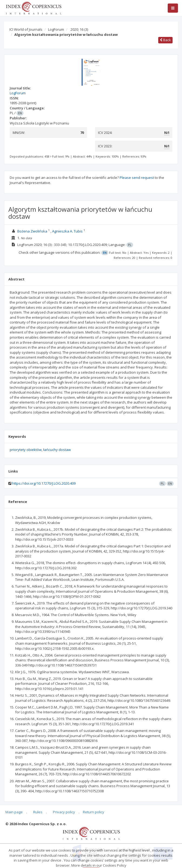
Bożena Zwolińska (32, 231)
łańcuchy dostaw (57, 450)
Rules (38, 812)
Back (165, 40)
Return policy (94, 812)
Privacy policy (64, 812)
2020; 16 (79, 29)
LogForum (56, 29)
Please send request (137, 178)
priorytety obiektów (26, 450)
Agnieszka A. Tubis (67, 231)
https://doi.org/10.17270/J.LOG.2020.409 (44, 483)
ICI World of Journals (26, 29)
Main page (14, 812)
